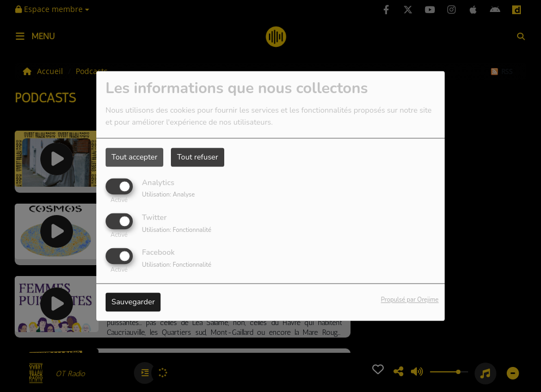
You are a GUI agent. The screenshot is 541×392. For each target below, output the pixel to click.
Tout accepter (134, 157)
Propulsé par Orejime (410, 300)
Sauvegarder (133, 302)
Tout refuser (198, 157)
